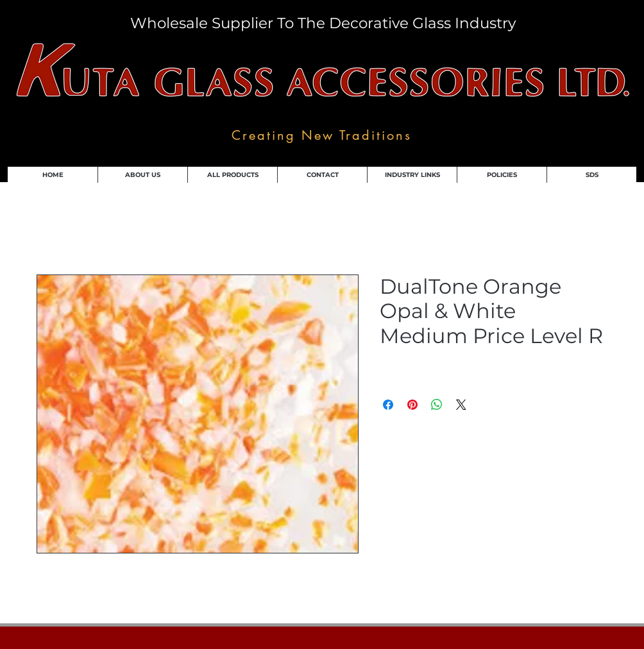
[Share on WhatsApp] (437, 405)
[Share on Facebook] (388, 405)
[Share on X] (461, 405)
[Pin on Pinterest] (412, 405)
